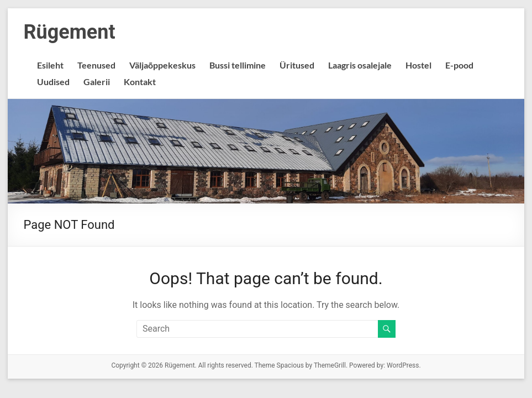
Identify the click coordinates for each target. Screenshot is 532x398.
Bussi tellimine (238, 65)
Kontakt (140, 82)
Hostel (418, 65)
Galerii (97, 82)
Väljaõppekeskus (162, 65)
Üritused (297, 65)
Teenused (96, 65)
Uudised (53, 82)
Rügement (69, 32)
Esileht (50, 65)
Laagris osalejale (360, 65)
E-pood (459, 65)
